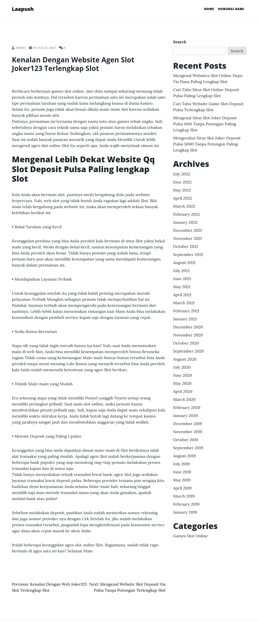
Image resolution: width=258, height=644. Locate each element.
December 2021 (187, 230)
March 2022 (184, 206)
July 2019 (181, 464)
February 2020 (187, 407)
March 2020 (184, 399)
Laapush (23, 9)
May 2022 (182, 190)
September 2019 (188, 448)
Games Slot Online (190, 536)
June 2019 (182, 472)
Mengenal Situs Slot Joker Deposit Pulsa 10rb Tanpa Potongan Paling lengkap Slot (205, 124)
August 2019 (184, 456)
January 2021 (185, 319)
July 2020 (182, 367)
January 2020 (185, 415)
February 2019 (186, 504)
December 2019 (188, 424)
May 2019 (182, 480)
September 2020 (189, 351)
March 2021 (184, 303)
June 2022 (182, 182)
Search (180, 42)
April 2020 (183, 391)
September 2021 (188, 254)
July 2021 (181, 271)
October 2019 (186, 440)
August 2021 (184, 262)
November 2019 (188, 432)
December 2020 (188, 327)
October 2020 (186, 343)
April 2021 (182, 295)
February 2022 (187, 214)
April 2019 (182, 488)
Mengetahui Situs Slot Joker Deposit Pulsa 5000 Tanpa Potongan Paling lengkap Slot (207, 144)
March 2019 (184, 496)
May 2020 (182, 383)
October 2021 (186, 246)
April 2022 (183, 198)
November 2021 (187, 238)
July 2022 (182, 174)
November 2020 (188, 335)
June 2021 (182, 279)
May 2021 (182, 287)
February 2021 (186, 311)
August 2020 (185, 359)
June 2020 (183, 375)
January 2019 (185, 512)
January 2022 (185, 222)
